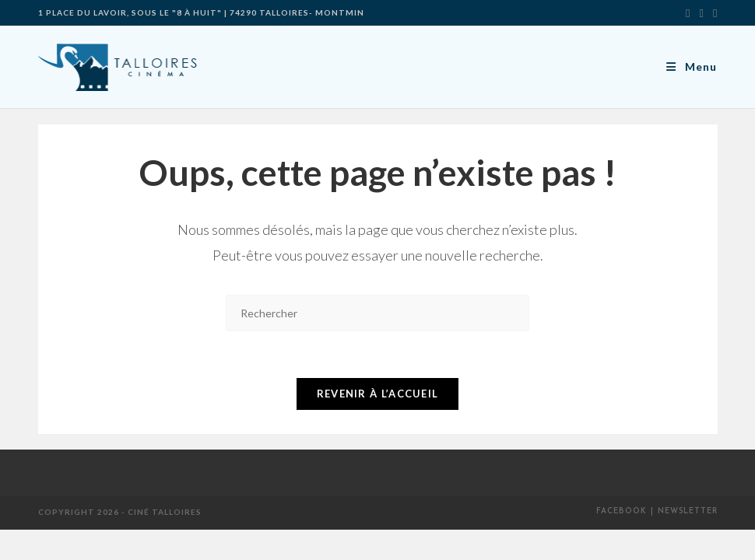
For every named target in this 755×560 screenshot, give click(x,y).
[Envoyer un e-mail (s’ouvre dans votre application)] (713, 12)
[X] (688, 12)
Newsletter (688, 512)
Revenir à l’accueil (378, 394)
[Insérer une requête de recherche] (377, 313)
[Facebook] (702, 12)
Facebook (622, 512)
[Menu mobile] (692, 66)
